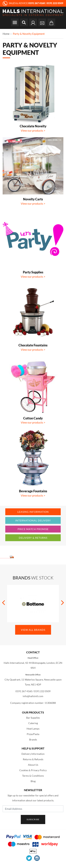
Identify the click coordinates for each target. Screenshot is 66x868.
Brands (33, 740)
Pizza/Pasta (33, 734)
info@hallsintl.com (33, 696)
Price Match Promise (33, 529)
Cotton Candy (33, 418)
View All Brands (33, 630)
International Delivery (33, 520)
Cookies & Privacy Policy (33, 770)
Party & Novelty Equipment (29, 34)
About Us (33, 765)
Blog (33, 781)
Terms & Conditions (33, 776)
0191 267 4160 (24, 691)
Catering (33, 723)
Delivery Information (33, 754)
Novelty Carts (33, 199)
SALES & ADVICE (24, 3)
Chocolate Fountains (33, 345)
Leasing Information (33, 512)
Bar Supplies (33, 718)
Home (6, 34)
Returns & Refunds (33, 759)
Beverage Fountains (33, 491)
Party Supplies (33, 272)
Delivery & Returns (33, 538)
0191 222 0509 (42, 691)
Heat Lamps (33, 729)
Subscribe (33, 819)
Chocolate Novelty (33, 126)
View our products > (33, 130)
